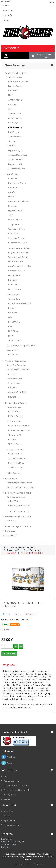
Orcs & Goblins (15, 220)
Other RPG (13, 501)
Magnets (12, 439)
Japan (11, 336)
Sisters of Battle (15, 159)
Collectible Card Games (16, 361)
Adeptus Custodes (17, 169)
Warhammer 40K (14, 77)
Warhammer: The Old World (19, 248)
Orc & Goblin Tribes (17, 261)
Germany (12, 313)
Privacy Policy (10, 795)
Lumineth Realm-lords (18, 201)
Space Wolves (15, 136)
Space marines (15, 113)
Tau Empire (13, 141)
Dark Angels (14, 132)
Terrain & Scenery (15, 450)
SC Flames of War (16, 463)
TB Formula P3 (15, 435)
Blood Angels (14, 123)
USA (10, 326)
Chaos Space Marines (18, 81)
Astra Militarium (15, 100)
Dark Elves (13, 187)
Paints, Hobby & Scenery (16, 403)
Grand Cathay (15, 289)
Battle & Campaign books (20, 303)
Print (6, 630)
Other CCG (11, 374)
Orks (10, 109)
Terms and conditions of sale (17, 790)
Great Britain (14, 299)
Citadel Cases (14, 354)
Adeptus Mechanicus (18, 155)
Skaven (12, 215)
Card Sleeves (14, 383)
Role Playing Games (16, 497)
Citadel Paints (14, 411)
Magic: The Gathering (16, 365)
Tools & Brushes (14, 421)
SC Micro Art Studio (17, 467)
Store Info (7, 15)
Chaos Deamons (16, 127)
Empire (11, 197)
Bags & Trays (13, 350)
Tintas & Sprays (14, 407)
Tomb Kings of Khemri (18, 257)
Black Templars (15, 118)
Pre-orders (10, 531)
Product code (7, 620)
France (11, 308)
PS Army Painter (15, 416)
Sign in (6, 5)
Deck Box (12, 387)
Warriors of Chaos (17, 229)
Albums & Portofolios (18, 392)
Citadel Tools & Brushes (19, 426)
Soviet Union (14, 322)
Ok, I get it (19, 864)
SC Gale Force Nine (17, 458)
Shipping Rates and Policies (16, 785)
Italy (10, 317)
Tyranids (12, 146)
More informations (36, 864)
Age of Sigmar (13, 174)
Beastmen (13, 178)
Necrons (12, 104)
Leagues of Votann (17, 164)
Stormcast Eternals (17, 238)
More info (9, 665)
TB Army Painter (15, 444)
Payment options (11, 781)
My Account (8, 10)
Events (6, 20)
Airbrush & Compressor (19, 430)
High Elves (13, 280)
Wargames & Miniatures (16, 73)
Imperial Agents (15, 86)
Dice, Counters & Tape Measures (22, 346)
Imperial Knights (15, 150)
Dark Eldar (13, 90)
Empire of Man (15, 275)
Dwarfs (11, 192)
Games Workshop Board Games (21, 487)
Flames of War (13, 295)
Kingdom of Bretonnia (18, 252)
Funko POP (12, 521)
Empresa (7, 834)
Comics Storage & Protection (18, 526)
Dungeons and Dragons (19, 506)
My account (9, 805)
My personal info (11, 825)
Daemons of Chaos (17, 183)
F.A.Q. (6, 776)
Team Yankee (14, 340)
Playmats (12, 397)
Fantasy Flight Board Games (19, 483)
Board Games (11, 478)
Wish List (8, 816)
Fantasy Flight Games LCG (18, 370)
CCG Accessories (14, 379)
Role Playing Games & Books (18, 493)
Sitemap (7, 799)
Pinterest (31, 614)
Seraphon (13, 206)
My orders (8, 811)
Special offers (11, 535)
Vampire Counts (15, 224)
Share (18, 614)
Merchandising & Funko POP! (18, 517)
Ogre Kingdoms (15, 210)
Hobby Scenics (13, 473)
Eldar (11, 95)
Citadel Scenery (15, 454)
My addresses (10, 820)
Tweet (6, 614)
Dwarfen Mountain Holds (20, 266)
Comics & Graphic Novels (18, 511)
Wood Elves (14, 234)
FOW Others (14, 331)
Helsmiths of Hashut (17, 243)
